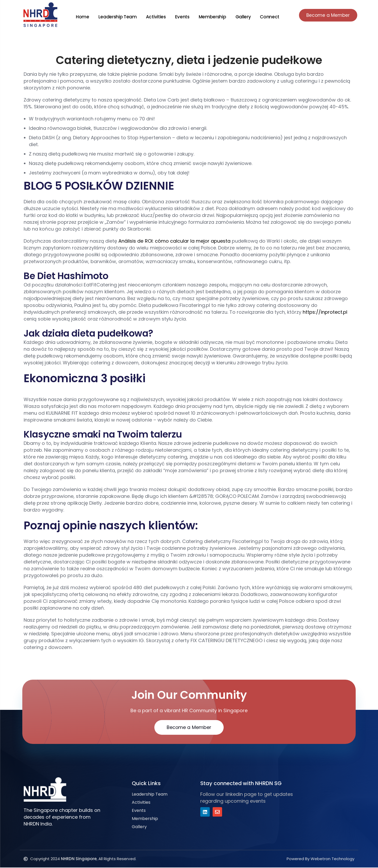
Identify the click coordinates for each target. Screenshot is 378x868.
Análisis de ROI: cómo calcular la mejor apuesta (174, 241)
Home (81, 17)
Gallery (242, 17)
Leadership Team (116, 17)
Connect (268, 17)
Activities (155, 17)
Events (181, 17)
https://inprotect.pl (325, 312)
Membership (211, 17)
